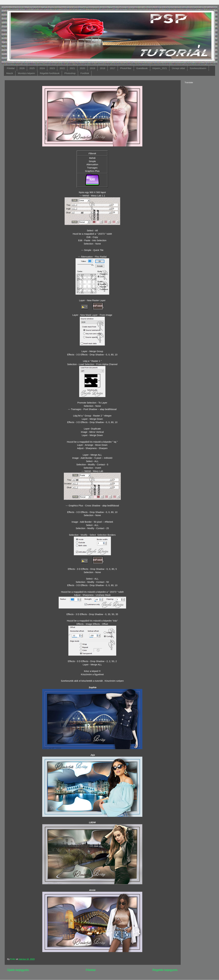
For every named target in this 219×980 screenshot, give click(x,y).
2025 (32, 68)
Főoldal (11, 68)
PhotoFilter (126, 68)
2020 (82, 68)
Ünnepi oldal (178, 68)
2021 (72, 68)
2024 (42, 68)
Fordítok (85, 73)
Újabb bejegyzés (18, 970)
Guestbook (142, 68)
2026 (22, 68)
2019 (93, 68)
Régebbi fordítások (50, 73)
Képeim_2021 (160, 68)
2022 (62, 68)
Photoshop (70, 73)
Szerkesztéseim (198, 68)
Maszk (10, 73)
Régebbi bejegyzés (165, 970)
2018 (103, 68)
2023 (52, 68)
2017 (113, 68)
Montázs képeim (26, 73)
